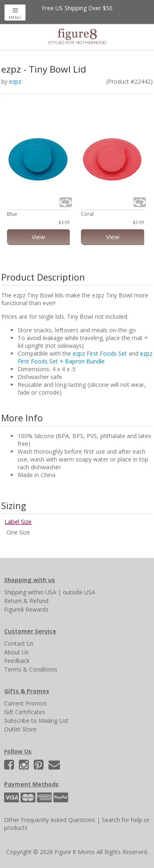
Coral (87, 214)
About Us (16, 652)
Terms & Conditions (31, 669)
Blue (12, 214)
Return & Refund (26, 601)
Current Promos (25, 703)
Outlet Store (20, 729)
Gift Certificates (25, 712)
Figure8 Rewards (26, 609)
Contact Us (19, 643)
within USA (42, 592)
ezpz (15, 81)
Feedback (17, 661)
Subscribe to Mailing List (36, 721)
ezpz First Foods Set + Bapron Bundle (85, 357)
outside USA (79, 592)
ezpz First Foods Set (100, 353)
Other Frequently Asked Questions (50, 820)
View (38, 237)
